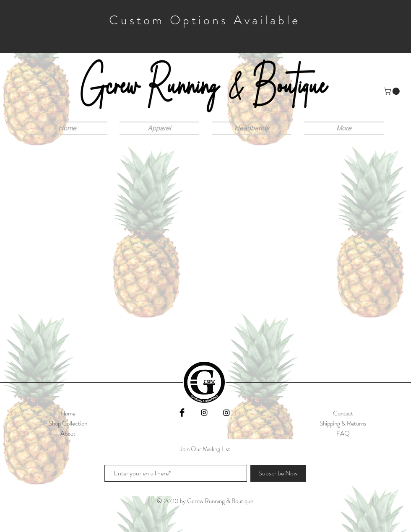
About (68, 433)
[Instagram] (226, 413)
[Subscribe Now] (278, 473)
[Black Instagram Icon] (204, 413)
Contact (343, 413)
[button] (393, 91)
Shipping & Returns (343, 423)
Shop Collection (68, 423)
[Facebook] (182, 413)
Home (68, 413)
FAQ (343, 433)
